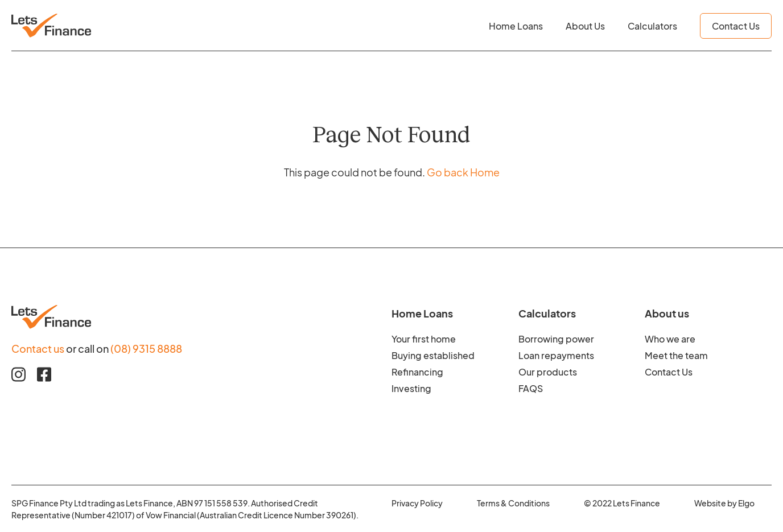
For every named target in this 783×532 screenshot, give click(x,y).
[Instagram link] (18, 374)
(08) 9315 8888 (146, 348)
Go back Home (463, 172)
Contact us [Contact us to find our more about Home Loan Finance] (38, 348)
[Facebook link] (44, 374)
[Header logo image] (51, 26)
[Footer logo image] (201, 317)
